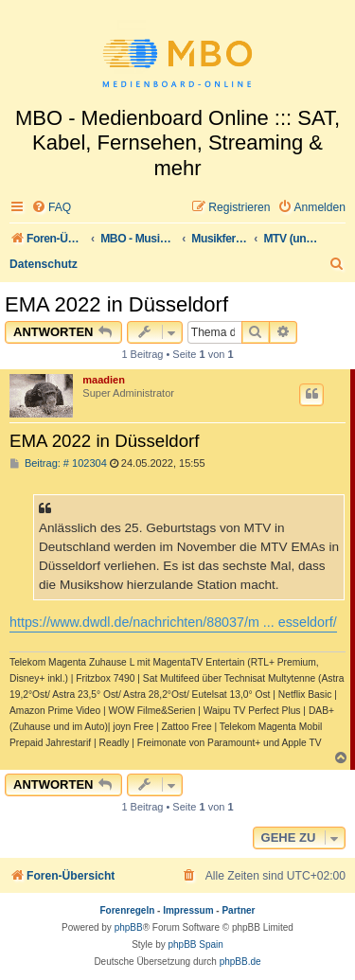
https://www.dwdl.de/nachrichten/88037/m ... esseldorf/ (173, 622)
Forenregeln (128, 910)
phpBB (129, 927)
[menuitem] (51, 208)
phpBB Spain (195, 944)
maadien (104, 380)
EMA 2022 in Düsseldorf (116, 304)
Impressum (188, 910)
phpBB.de (240, 962)
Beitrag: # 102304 (58, 463)
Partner (238, 910)
